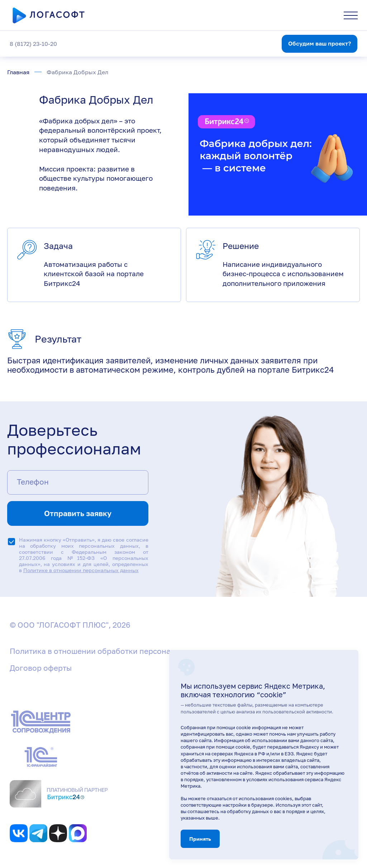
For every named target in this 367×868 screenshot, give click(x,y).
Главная (18, 72)
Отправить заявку (78, 513)
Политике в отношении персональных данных (81, 570)
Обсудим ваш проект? (320, 43)
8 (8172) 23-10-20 (33, 44)
